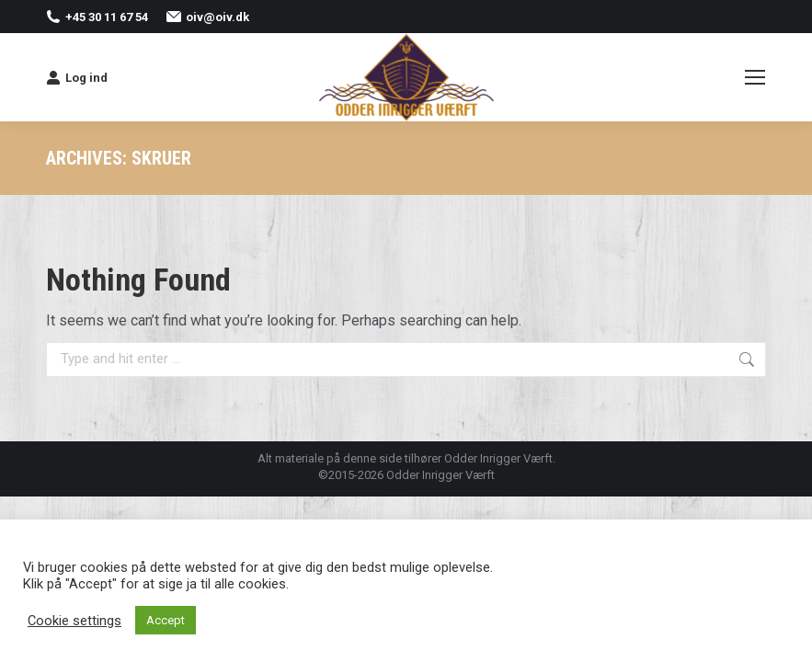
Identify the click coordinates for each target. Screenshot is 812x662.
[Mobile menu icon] (755, 77)
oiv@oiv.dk (208, 17)
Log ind (77, 77)
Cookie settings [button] (74, 621)
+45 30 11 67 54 (97, 17)
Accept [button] (166, 620)
